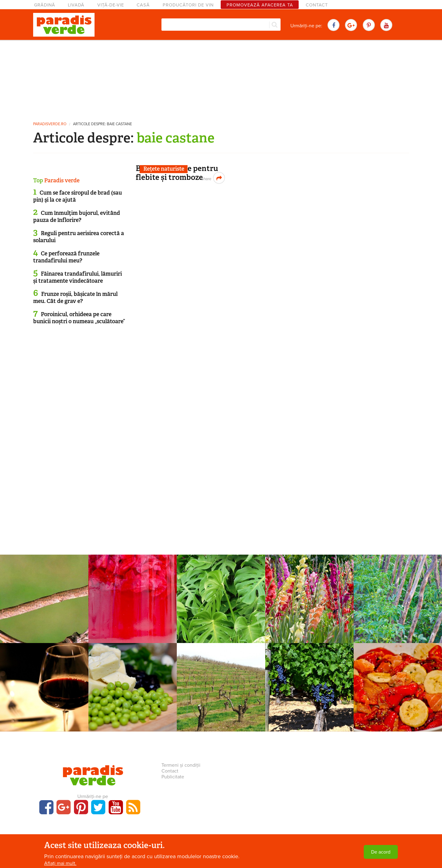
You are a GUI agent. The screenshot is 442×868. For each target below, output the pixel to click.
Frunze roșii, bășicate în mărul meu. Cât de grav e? (75, 298)
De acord (381, 852)
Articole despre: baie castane (103, 124)
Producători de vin (188, 5)
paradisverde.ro (50, 124)
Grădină (45, 5)
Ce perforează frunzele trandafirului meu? (66, 257)
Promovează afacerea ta (260, 5)
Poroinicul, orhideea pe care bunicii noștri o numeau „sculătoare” (79, 318)
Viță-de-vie (111, 5)
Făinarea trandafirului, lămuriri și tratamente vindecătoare (78, 277)
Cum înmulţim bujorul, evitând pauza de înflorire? (77, 217)
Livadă (76, 5)
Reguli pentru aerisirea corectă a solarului (79, 237)
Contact (317, 5)
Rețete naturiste (164, 169)
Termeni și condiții (181, 765)
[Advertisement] (221, 78)
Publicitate (173, 777)
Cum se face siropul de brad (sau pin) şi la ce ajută (78, 196)
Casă (143, 5)
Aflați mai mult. (60, 863)
